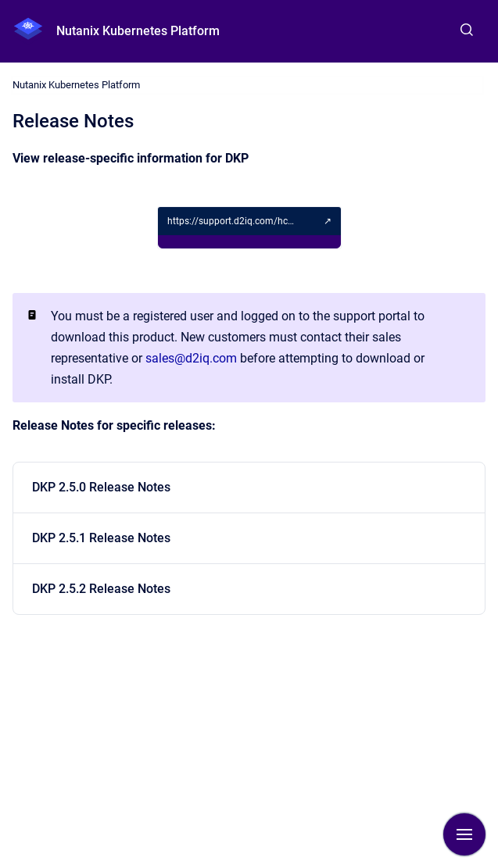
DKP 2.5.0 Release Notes (101, 487)
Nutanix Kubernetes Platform (138, 31)
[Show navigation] (464, 834)
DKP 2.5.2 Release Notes (101, 589)
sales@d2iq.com (191, 358)
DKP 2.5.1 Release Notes (101, 538)
